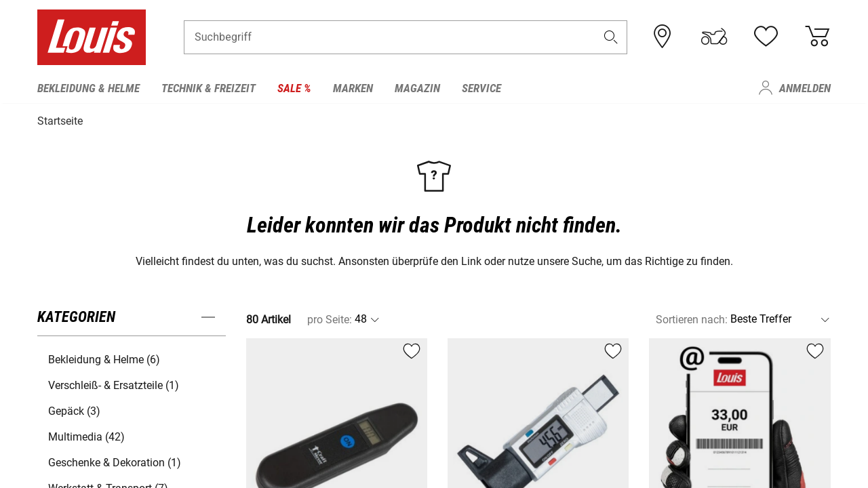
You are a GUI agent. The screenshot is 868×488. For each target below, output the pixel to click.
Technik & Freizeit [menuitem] (209, 88)
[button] (611, 38)
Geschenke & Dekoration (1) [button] (115, 461)
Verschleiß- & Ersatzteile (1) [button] (114, 384)
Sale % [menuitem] (294, 88)
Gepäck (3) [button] (74, 410)
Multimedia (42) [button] (86, 435)
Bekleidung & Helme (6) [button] (104, 358)
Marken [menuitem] (353, 88)
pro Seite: (330, 318)
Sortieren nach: (692, 318)
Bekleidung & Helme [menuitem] (88, 88)
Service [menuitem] (481, 88)
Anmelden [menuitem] (805, 88)
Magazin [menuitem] (417, 88)
